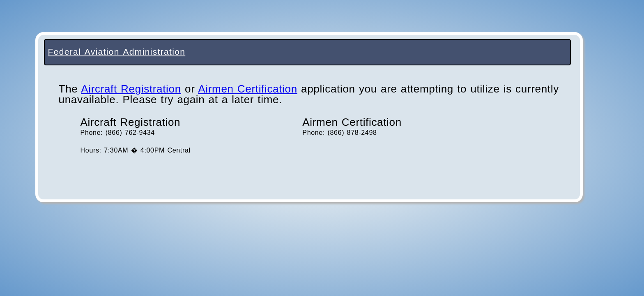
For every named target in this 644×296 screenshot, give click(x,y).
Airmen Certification (248, 89)
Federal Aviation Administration (117, 52)
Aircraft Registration (131, 89)
